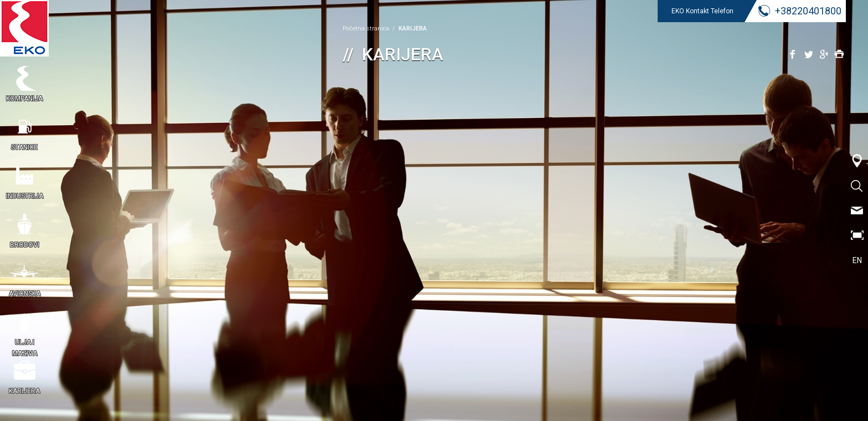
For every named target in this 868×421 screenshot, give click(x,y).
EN (857, 260)
